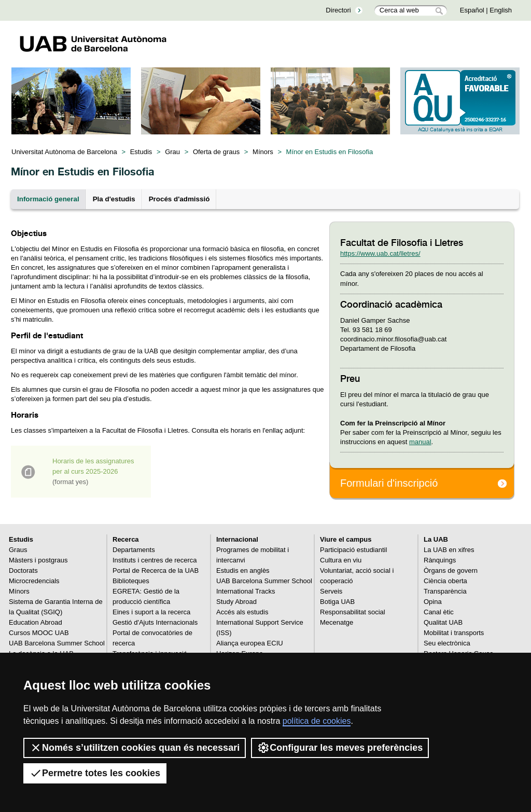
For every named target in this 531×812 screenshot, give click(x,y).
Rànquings (440, 560)
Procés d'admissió (179, 199)
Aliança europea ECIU (250, 643)
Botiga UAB (337, 602)
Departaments (134, 550)
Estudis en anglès (243, 570)
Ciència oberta (445, 581)
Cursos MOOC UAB (39, 633)
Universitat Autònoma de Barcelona (64, 152)
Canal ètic (439, 612)
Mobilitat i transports (454, 633)
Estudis (141, 152)
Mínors (263, 152)
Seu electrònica (447, 643)
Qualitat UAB (443, 622)
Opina (433, 602)
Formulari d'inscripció (389, 483)
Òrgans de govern (451, 570)
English (501, 10)
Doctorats (23, 570)
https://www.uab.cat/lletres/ (380, 253)
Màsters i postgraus (38, 560)
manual (420, 442)
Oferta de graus (216, 152)
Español (472, 10)
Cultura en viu (341, 560)
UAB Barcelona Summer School (57, 643)
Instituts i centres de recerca (155, 560)
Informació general (48, 199)
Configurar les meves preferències (340, 748)
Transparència (445, 591)
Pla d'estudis (114, 199)
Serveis (331, 591)
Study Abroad (236, 602)
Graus (18, 550)
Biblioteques (131, 581)
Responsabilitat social (353, 612)
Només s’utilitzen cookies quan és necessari (135, 748)
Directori (338, 10)
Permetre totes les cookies (95, 773)
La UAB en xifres (449, 550)
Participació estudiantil (353, 550)
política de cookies (317, 721)
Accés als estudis (242, 612)
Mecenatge (337, 622)
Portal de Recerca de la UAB (156, 570)
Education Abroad (36, 622)
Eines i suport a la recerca (151, 612)
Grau (172, 152)
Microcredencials (34, 581)
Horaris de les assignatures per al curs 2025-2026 (93, 471)
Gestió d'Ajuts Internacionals (155, 622)
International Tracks (246, 591)
